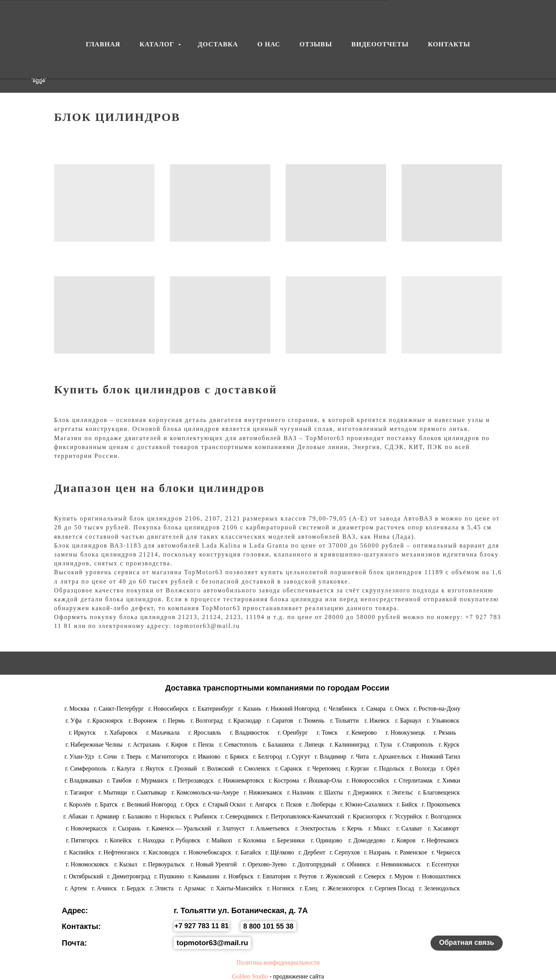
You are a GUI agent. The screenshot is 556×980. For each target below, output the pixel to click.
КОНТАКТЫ (441, 70)
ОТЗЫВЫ (291, 70)
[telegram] (516, 70)
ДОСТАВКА (180, 70)
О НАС (238, 70)
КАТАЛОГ (112, 70)
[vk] (499, 70)
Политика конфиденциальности (278, 962)
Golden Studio (250, 976)
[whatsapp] (533, 70)
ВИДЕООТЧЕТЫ (363, 70)
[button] (467, 943)
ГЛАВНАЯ (103, 22)
